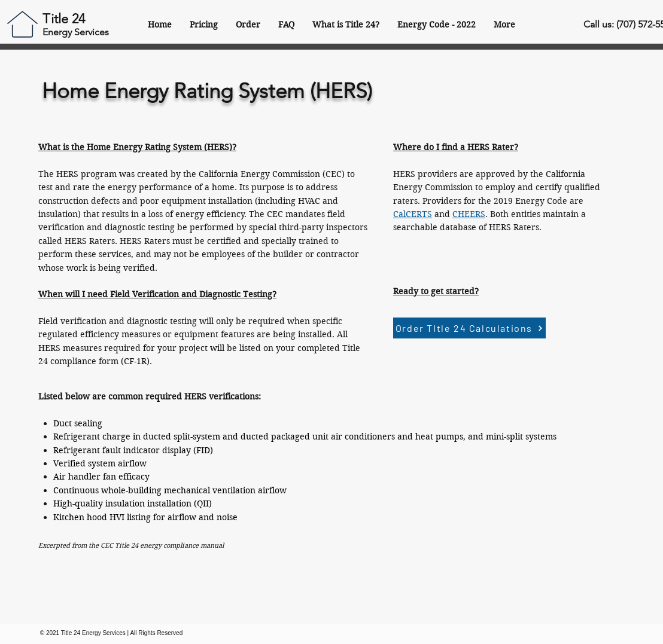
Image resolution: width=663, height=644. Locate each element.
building (145, 490)
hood (97, 517)
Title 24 (64, 19)
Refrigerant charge (92, 437)
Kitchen (69, 517)
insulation (125, 503)
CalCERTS (413, 214)
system (206, 437)
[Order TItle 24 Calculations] (469, 328)
